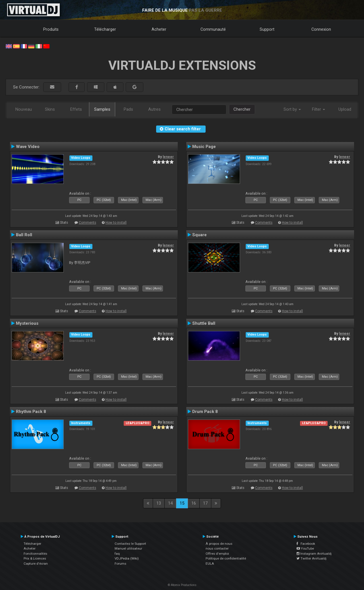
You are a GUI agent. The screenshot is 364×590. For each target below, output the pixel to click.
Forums (120, 564)
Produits (51, 29)
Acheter (159, 29)
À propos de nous (219, 544)
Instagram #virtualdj (314, 554)
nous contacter (217, 548)
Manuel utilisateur (128, 548)
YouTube (305, 548)
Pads (128, 109)
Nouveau (24, 109)
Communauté (213, 29)
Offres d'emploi (217, 554)
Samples (102, 109)
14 (170, 503)
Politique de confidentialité (226, 558)
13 (159, 503)
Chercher (242, 109)
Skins (50, 109)
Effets (76, 109)
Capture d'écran (36, 564)
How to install (116, 223)
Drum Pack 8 (205, 412)
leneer (168, 157)
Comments (87, 223)
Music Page (204, 147)
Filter (318, 109)
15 (182, 503)
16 (194, 503)
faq (117, 554)
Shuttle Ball (204, 323)
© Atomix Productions (182, 585)
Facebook (306, 544)
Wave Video (28, 147)
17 (205, 503)
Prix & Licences (35, 558)
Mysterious (27, 323)
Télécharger (105, 29)
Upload (345, 109)
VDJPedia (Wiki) (127, 558)
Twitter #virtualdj (312, 558)
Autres (154, 109)
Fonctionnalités (35, 554)
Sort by (292, 109)
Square (199, 235)
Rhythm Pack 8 (31, 412)
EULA (210, 564)
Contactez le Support (130, 544)
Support (267, 29)
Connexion (321, 29)
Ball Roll (24, 235)
